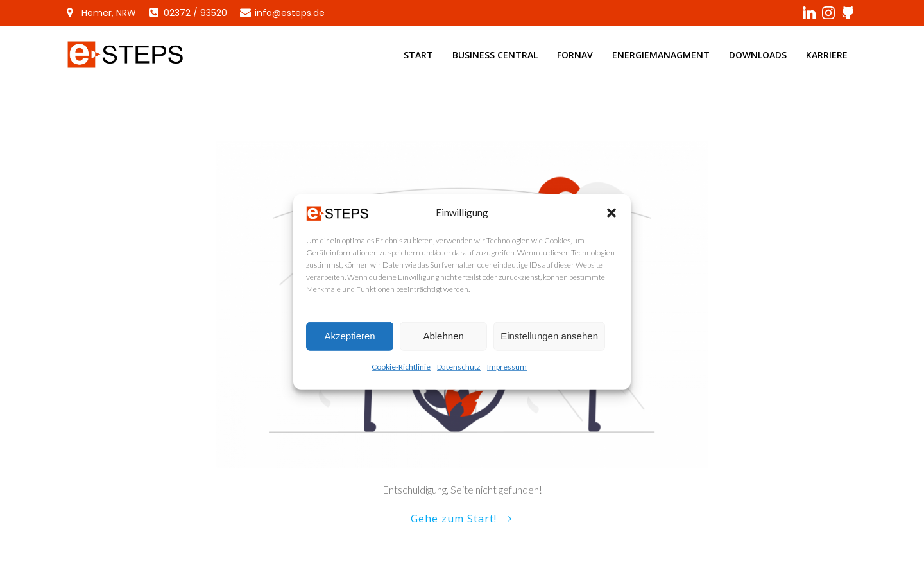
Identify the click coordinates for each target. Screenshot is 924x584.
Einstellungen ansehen (549, 341)
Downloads (758, 55)
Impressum (507, 372)
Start (418, 55)
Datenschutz (459, 372)
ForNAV (575, 55)
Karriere (827, 55)
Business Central (495, 55)
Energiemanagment (661, 55)
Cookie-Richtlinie (401, 372)
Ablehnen (443, 341)
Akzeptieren (349, 341)
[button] (612, 218)
